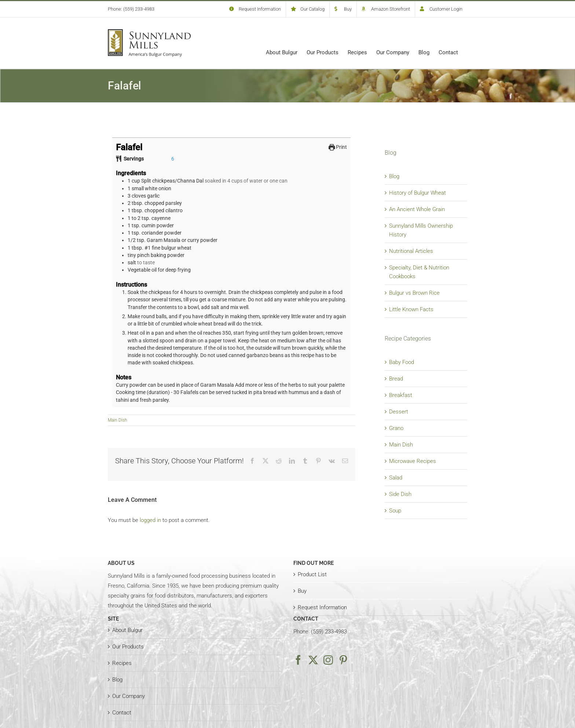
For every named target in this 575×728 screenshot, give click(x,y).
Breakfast (401, 395)
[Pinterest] (343, 660)
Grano (396, 428)
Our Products (128, 647)
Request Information (322, 607)
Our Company (129, 696)
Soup (395, 511)
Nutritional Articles (411, 251)
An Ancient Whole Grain (417, 209)
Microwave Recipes (413, 461)
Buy (302, 591)
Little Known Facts (411, 309)
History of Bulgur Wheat (417, 193)
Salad (396, 478)
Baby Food (402, 362)
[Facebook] (298, 660)
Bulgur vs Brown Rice (414, 293)
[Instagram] (328, 660)
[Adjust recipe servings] (173, 159)
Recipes (122, 663)
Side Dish (400, 494)
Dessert (399, 412)
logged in (150, 520)
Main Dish (118, 420)
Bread (396, 379)
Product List (312, 574)
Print (338, 147)
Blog (394, 176)
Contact (122, 713)
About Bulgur (127, 630)
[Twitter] (313, 660)
